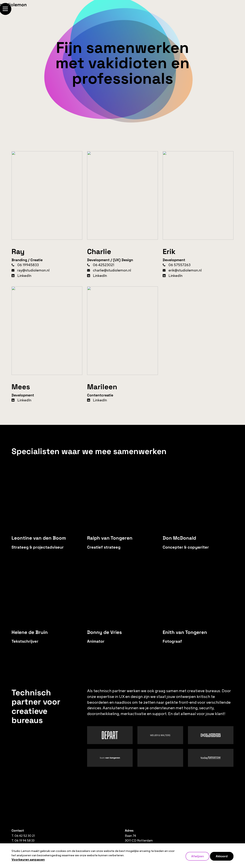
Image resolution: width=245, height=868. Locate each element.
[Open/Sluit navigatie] (227, 9)
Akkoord (222, 856)
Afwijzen (198, 856)
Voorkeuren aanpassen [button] (28, 860)
